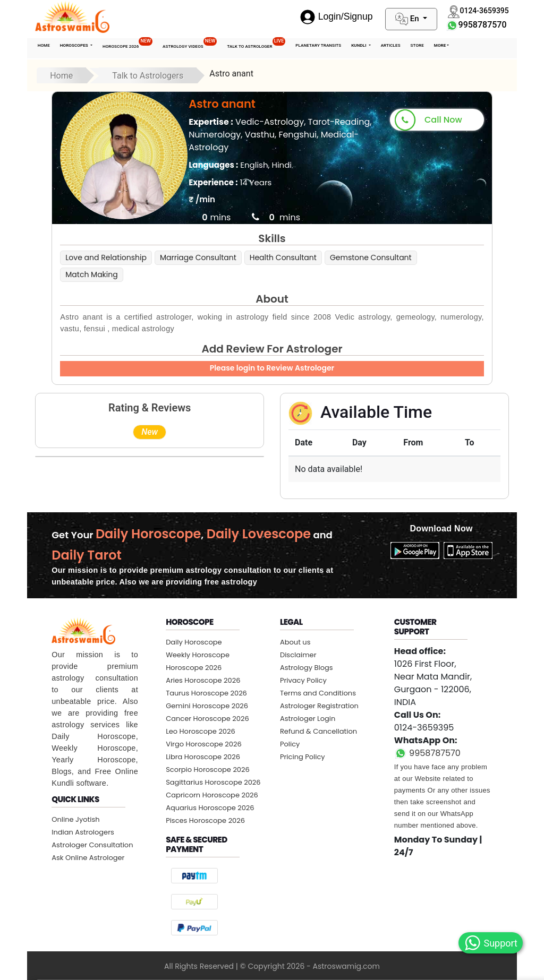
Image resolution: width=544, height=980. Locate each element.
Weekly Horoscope (198, 655)
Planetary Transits (318, 45)
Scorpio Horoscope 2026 (208, 770)
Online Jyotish (75, 819)
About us (295, 642)
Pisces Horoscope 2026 (205, 820)
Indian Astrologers (83, 832)
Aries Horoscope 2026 (203, 680)
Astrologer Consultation (92, 845)
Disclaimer (298, 655)
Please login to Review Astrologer (272, 368)
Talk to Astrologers (148, 76)
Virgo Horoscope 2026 (204, 744)
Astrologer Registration (319, 706)
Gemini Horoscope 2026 (207, 706)
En (408, 19)
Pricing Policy (303, 757)
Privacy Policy (303, 680)
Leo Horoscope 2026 (201, 731)
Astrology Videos (190, 44)
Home (44, 45)
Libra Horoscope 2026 (203, 757)
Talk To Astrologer (256, 44)
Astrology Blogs (307, 668)
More (440, 45)
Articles (391, 45)
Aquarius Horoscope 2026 (210, 808)
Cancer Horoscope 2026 (207, 719)
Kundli (359, 45)
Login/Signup (336, 16)
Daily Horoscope (194, 642)
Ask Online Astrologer (88, 858)
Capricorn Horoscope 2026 (212, 795)
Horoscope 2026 (127, 44)
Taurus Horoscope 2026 (206, 693)
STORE (417, 45)
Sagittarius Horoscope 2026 (213, 782)
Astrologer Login (308, 719)
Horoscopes (75, 45)
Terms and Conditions (318, 693)
